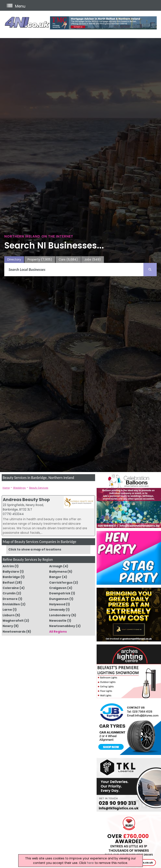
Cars (68, 260)
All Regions (58, 632)
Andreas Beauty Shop (26, 500)
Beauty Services (39, 488)
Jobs (93, 260)
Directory (14, 259)
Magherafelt (13, 621)
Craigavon (58, 588)
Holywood (57, 604)
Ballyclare (11, 572)
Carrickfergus (61, 583)
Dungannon (59, 599)
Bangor (55, 577)
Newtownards (14, 632)
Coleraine (11, 588)
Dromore (10, 599)
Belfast (9, 583)
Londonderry (60, 615)
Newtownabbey (62, 626)
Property (40, 260)
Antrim (8, 566)
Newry (8, 626)
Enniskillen (11, 604)
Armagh (56, 566)
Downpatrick (60, 593)
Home (6, 488)
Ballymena (58, 572)
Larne (7, 610)
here (90, 863)
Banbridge (11, 577)
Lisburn (9, 615)
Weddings (19, 488)
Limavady (57, 610)
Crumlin (9, 593)
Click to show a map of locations (35, 549)
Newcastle (58, 621)
